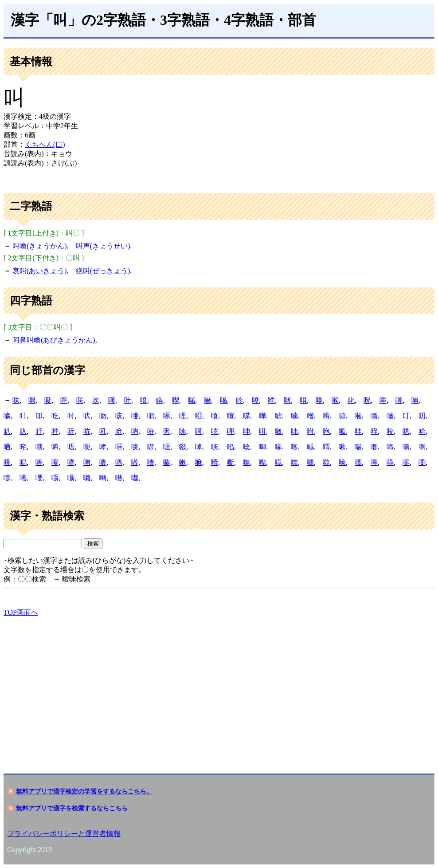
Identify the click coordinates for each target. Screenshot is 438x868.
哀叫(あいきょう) (40, 271)
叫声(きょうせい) (103, 246)
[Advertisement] (219, 687)
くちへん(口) (45, 144)
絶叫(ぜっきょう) (103, 271)
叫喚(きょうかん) (40, 246)
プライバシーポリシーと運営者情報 (64, 834)
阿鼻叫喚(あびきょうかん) (54, 340)
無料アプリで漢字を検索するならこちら (72, 808)
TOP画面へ (21, 612)
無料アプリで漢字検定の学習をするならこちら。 (84, 791)
